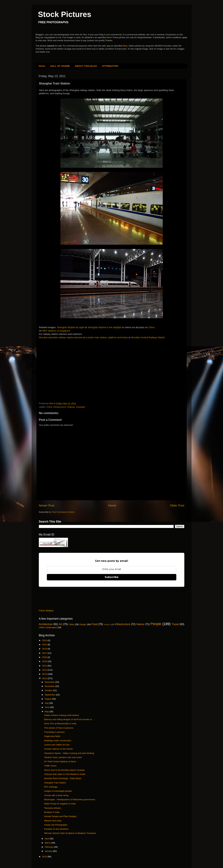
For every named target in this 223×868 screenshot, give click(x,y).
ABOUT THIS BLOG (86, 66)
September (50, 695)
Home (42, 66)
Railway (71, 407)
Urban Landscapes (48, 627)
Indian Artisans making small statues (62, 715)
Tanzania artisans (53, 808)
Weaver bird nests (53, 821)
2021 (45, 645)
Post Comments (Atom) (63, 512)
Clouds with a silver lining (56, 795)
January (49, 851)
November (50, 686)
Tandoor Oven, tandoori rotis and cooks (63, 757)
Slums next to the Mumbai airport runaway (64, 770)
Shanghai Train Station (55, 783)
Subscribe (112, 577)
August (48, 699)
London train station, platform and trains (107, 337)
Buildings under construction (58, 741)
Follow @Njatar (46, 611)
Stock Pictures (65, 14)
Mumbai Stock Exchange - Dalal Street (63, 778)
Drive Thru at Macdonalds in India (60, 724)
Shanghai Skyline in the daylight (104, 327)
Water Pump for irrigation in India (60, 804)
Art (61, 624)
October (49, 690)
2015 (45, 661)
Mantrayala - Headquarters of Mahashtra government (70, 799)
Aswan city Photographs (56, 825)
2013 (45, 670)
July (47, 703)
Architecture (46, 624)
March (48, 843)
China (151, 327)
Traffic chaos (50, 766)
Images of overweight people (58, 791)
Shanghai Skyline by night (71, 327)
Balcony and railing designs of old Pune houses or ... (69, 719)
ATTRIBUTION (110, 66)
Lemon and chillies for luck (57, 745)
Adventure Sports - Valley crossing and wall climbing (69, 753)
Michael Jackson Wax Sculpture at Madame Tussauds (70, 833)
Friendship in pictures (54, 732)
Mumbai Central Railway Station (148, 337)
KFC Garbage (51, 787)
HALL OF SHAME (60, 66)
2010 (45, 857)
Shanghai (80, 407)
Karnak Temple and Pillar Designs (60, 816)
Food (95, 624)
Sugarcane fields (52, 736)
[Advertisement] (63, 366)
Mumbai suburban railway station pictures (61, 337)
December (50, 682)
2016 (45, 657)
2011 (45, 678)
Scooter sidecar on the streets (58, 749)
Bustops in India (52, 812)
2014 (45, 666)
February (49, 847)
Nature (140, 624)
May (47, 712)
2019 (45, 649)
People (156, 624)
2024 (45, 640)
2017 (45, 653)
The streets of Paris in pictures (59, 728)
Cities (71, 624)
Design (83, 624)
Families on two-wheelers (56, 829)
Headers (107, 624)
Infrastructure (60, 407)
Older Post (177, 505)
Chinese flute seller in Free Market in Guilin (65, 774)
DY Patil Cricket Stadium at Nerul (60, 762)
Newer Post (47, 505)
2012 (45, 674)
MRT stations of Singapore (56, 331)
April (47, 839)
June (47, 707)
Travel (175, 624)
